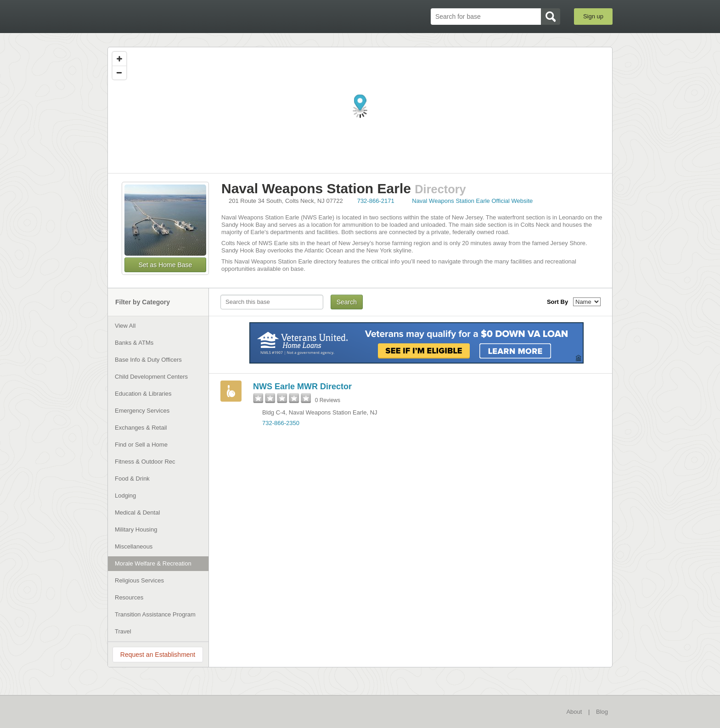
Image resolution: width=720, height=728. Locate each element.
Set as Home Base (166, 265)
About (574, 712)
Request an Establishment (158, 655)
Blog (602, 712)
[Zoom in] (119, 59)
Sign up (593, 16)
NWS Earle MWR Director (302, 386)
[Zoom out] (119, 73)
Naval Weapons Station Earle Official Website (472, 201)
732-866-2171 (376, 201)
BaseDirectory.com (175, 16)
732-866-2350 (281, 423)
